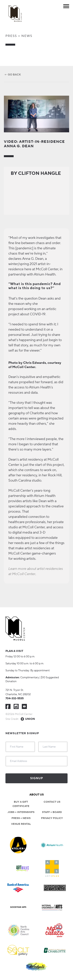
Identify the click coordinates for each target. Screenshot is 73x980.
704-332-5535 (15, 698)
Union (30, 719)
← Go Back (12, 75)
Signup (37, 778)
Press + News (19, 36)
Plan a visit (14, 651)
